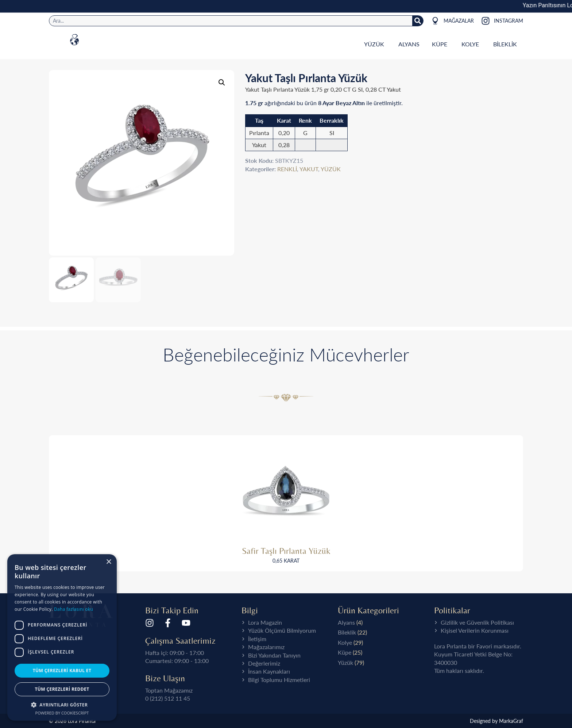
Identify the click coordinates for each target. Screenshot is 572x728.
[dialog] (62, 637)
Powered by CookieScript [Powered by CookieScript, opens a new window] (62, 713)
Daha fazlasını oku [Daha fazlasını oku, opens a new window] (74, 609)
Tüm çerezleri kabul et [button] (62, 670)
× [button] (109, 562)
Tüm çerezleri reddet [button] (62, 689)
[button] (62, 705)
